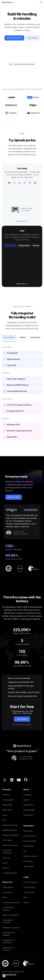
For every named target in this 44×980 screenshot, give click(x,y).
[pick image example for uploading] (15, 210)
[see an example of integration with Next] (9, 183)
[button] (5, 976)
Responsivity (24, 245)
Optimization (10, 245)
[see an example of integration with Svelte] (25, 183)
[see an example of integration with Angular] (35, 183)
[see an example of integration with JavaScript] (19, 183)
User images (9, 337)
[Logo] (8, 2)
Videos (23, 337)
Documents (35, 337)
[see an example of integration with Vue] (30, 183)
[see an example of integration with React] (14, 183)
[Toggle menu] (41, 3)
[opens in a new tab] (33, 866)
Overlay (36, 245)
